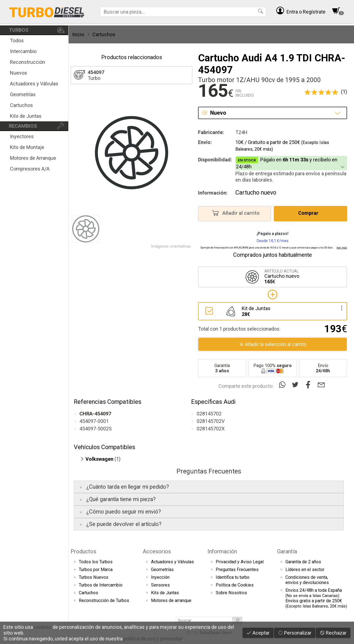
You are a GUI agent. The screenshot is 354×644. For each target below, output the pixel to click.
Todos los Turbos (96, 562)
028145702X (211, 429)
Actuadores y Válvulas (34, 84)
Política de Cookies (235, 585)
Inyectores (22, 136)
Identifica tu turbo (233, 577)
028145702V (211, 421)
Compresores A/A (30, 169)
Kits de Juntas (26, 116)
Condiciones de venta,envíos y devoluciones (307, 580)
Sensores (160, 585)
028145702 (209, 414)
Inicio (78, 34)
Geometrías (23, 94)
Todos (17, 40)
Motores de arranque (171, 600)
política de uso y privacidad (153, 639)
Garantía (287, 551)
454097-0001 (94, 421)
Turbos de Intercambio (101, 585)
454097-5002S (96, 429)
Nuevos (19, 73)
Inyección (160, 577)
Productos (83, 551)
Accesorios (157, 551)
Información (222, 551)
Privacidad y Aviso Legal (240, 562)
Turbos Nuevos (94, 577)
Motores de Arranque (33, 158)
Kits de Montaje (27, 147)
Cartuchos (21, 105)
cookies (43, 627)
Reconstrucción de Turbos (104, 600)
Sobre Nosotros (231, 593)
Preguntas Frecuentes (237, 570)
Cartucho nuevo (256, 193)
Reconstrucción (28, 62)
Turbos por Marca (96, 570)
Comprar (310, 213)
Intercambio (23, 51)
